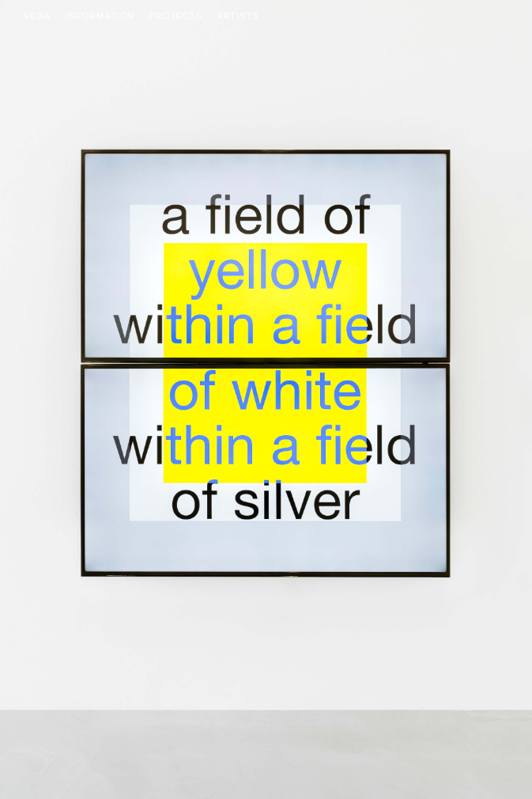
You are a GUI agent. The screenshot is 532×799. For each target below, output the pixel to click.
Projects (176, 16)
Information (100, 16)
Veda (37, 16)
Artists (238, 16)
